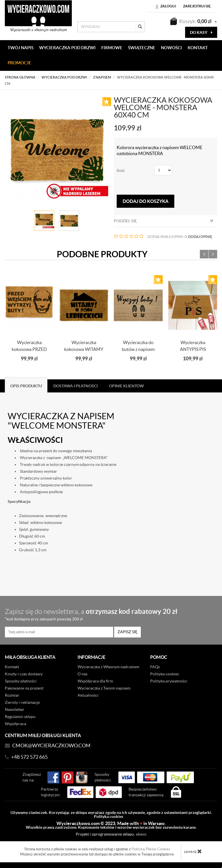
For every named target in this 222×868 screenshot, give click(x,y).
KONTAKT (198, 48)
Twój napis (21, 48)
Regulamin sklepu (20, 717)
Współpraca (15, 724)
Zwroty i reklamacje (22, 702)
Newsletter (15, 709)
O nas (82, 674)
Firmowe (112, 48)
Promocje (19, 63)
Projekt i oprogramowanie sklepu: (111, 834)
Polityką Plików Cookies (151, 849)
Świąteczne (142, 48)
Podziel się (164, 221)
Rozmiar (12, 695)
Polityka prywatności (169, 681)
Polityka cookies (165, 674)
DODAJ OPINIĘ (200, 237)
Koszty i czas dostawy (24, 674)
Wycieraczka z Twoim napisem (104, 688)
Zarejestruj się (197, 6)
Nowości (171, 48)
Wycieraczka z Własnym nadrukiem (108, 667)
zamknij (193, 851)
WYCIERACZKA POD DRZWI (67, 48)
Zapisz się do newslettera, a (108, 614)
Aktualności (88, 695)
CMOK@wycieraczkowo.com (51, 745)
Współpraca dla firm (95, 681)
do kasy (201, 32)
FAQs (155, 667)
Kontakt (12, 667)
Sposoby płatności (21, 681)
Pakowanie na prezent (24, 688)
